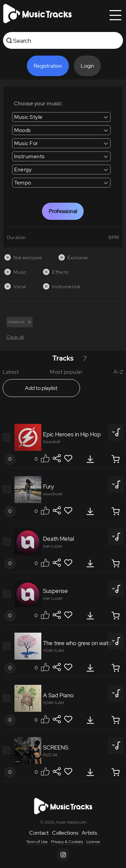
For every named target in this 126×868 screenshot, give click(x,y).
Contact (39, 833)
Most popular (66, 372)
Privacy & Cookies (67, 842)
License (93, 842)
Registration (48, 66)
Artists (89, 833)
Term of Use (37, 842)
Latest (11, 372)
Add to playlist (41, 388)
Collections (65, 833)
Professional (63, 211)
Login (87, 66)
